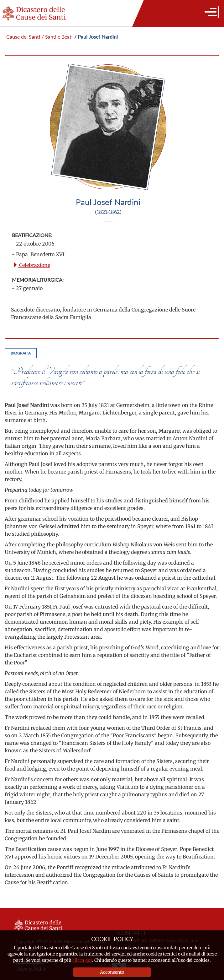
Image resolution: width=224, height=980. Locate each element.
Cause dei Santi (23, 37)
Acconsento (112, 972)
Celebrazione (31, 265)
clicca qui (82, 960)
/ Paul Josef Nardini (96, 37)
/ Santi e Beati (57, 37)
